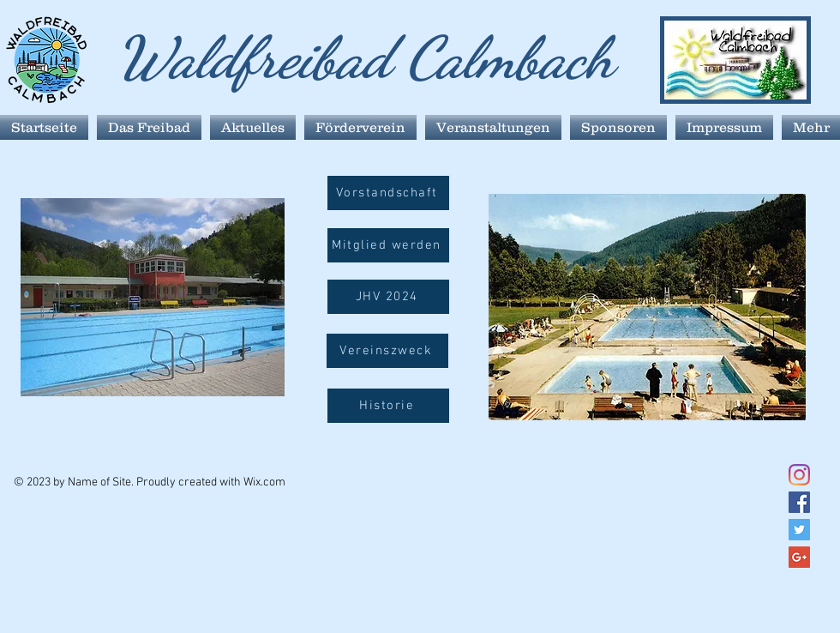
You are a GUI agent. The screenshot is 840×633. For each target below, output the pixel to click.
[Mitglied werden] (388, 245)
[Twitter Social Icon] (799, 530)
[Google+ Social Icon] (799, 557)
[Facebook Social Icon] (799, 502)
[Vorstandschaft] (388, 193)
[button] (387, 351)
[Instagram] (799, 475)
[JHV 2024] (388, 297)
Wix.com (264, 482)
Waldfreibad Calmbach (365, 57)
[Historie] (388, 406)
